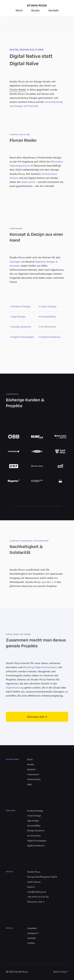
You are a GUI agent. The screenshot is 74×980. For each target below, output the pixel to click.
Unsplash (32, 928)
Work (19, 10)
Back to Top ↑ (61, 972)
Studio (35, 10)
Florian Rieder (18, 89)
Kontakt (54, 10)
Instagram (33, 933)
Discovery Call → (37, 717)
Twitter (31, 943)
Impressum (33, 774)
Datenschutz (34, 779)
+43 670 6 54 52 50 (38, 897)
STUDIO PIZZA (37, 5)
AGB (29, 784)
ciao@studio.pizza (37, 892)
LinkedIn (32, 938)
